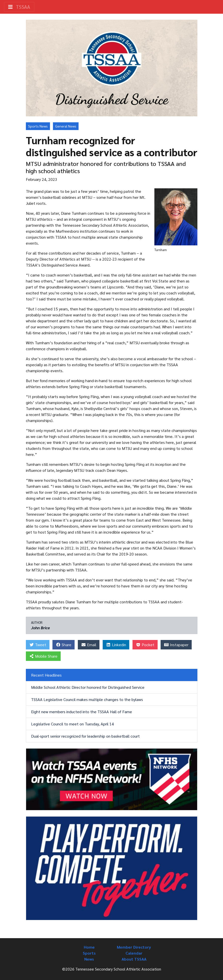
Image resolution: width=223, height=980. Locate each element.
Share (64, 645)
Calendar (134, 953)
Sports (89, 953)
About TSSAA (134, 959)
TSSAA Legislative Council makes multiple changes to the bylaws (87, 699)
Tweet (38, 645)
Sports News (38, 126)
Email (89, 645)
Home (89, 947)
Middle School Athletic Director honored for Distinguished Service (88, 687)
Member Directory (134, 947)
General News (66, 126)
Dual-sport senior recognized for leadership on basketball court (85, 736)
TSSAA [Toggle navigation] (19, 7)
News (89, 959)
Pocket (145, 645)
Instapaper (176, 645)
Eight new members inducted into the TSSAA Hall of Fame (82, 712)
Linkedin (116, 645)
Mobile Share (43, 656)
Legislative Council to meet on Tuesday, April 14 (72, 724)
